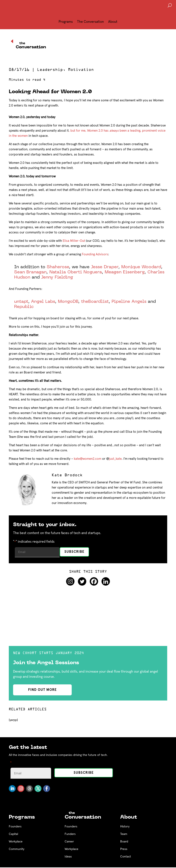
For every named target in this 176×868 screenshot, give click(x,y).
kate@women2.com (88, 459)
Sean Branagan (30, 272)
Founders (15, 827)
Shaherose (58, 267)
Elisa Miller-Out (74, 241)
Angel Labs (43, 302)
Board (124, 842)
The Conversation (90, 22)
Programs (66, 22)
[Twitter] (82, 581)
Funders (70, 834)
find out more (42, 690)
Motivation (81, 70)
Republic (24, 307)
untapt (21, 302)
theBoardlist (95, 302)
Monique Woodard (141, 267)
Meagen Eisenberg (125, 272)
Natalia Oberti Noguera (76, 272)
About (113, 22)
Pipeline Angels (129, 302)
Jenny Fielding (57, 277)
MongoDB (68, 302)
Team (124, 834)
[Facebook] (94, 581)
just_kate (115, 459)
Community (17, 849)
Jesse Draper (105, 267)
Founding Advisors (95, 254)
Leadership (50, 70)
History (125, 827)
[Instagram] (70, 581)
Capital (13, 834)
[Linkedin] (106, 581)
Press (124, 849)
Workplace (16, 842)
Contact (126, 857)
